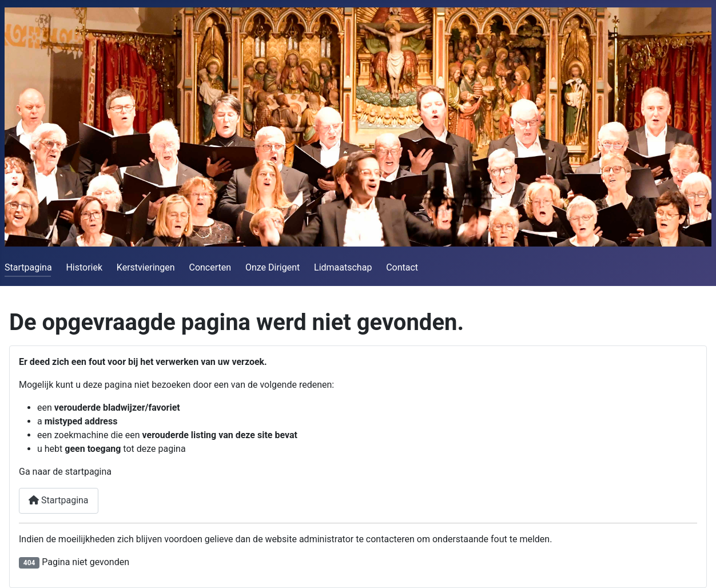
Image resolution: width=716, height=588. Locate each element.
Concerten (210, 267)
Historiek (84, 267)
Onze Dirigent (273, 267)
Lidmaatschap (343, 267)
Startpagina (28, 267)
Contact (402, 267)
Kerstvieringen (146, 267)
